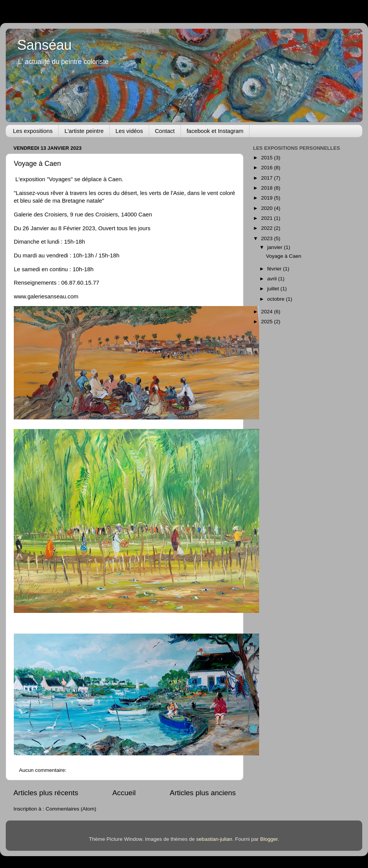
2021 (268, 218)
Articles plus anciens (203, 793)
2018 (268, 188)
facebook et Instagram (215, 131)
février (275, 269)
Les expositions (33, 131)
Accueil (124, 793)
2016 (268, 168)
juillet (274, 289)
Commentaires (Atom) (71, 809)
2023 (268, 238)
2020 (268, 208)
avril (273, 279)
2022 (268, 228)
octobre (277, 299)
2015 (268, 158)
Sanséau (44, 45)
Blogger (269, 839)
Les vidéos (129, 131)
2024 (268, 312)
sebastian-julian (214, 839)
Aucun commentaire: (44, 770)
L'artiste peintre (84, 131)
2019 (268, 198)
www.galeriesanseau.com (46, 296)
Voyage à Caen (37, 164)
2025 (268, 322)
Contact (165, 131)
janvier (276, 247)
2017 (268, 178)
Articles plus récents (46, 793)
